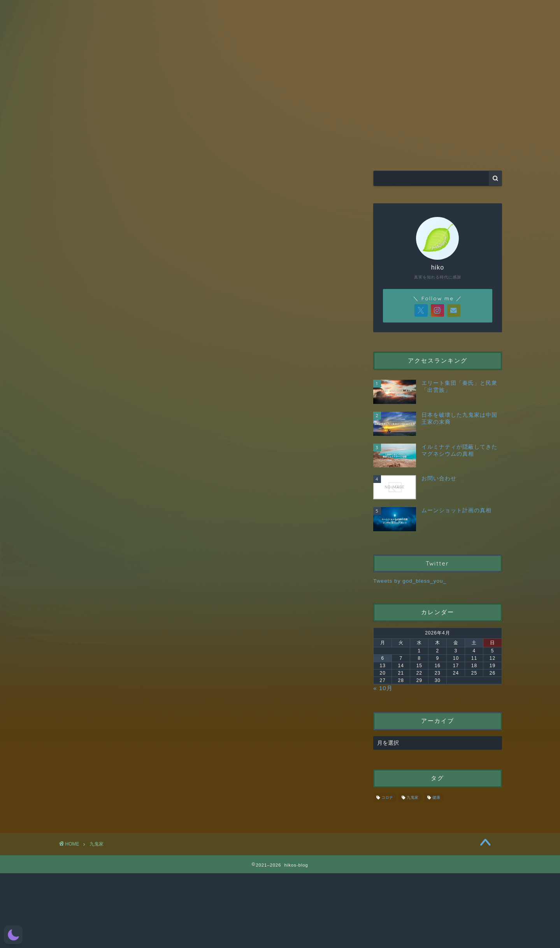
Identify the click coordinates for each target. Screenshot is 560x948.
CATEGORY (327, 150)
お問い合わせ (421, 150)
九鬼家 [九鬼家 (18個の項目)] (413, 798)
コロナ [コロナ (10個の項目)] (387, 798)
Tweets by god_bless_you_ (410, 581)
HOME (140, 150)
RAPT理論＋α (233, 150)
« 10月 (383, 688)
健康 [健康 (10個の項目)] (436, 798)
